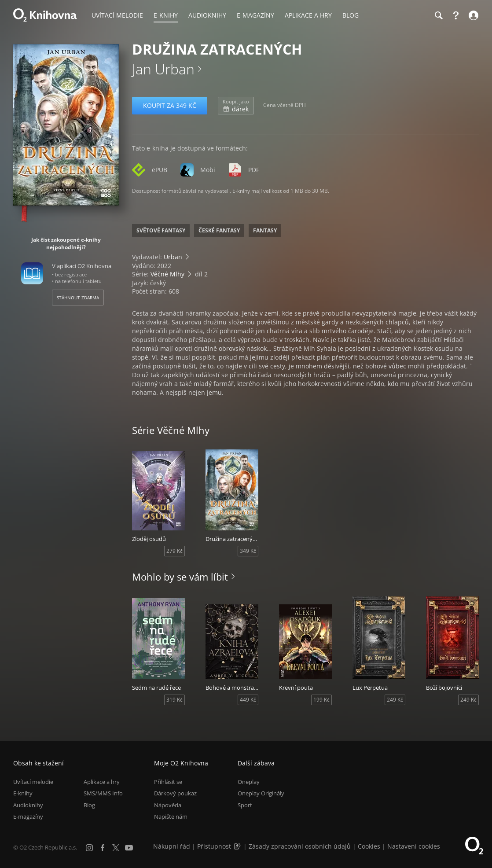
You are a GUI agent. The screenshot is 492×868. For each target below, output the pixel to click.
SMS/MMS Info (103, 793)
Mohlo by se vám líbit (180, 577)
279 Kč (174, 551)
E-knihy (23, 793)
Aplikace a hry (102, 782)
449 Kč (248, 700)
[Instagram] (89, 848)
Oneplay (249, 782)
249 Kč (395, 700)
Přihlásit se (168, 782)
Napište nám (171, 817)
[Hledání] (438, 15)
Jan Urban (163, 69)
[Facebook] (103, 848)
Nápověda (168, 805)
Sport (245, 805)
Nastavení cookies (414, 846)
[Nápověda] (456, 15)
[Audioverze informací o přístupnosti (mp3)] (238, 846)
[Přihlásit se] (472, 15)
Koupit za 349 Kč (170, 105)
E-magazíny (28, 817)
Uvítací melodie (33, 782)
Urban (173, 257)
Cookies (369, 846)
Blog (89, 805)
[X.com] (116, 848)
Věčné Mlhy (167, 274)
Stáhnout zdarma (78, 298)
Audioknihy (28, 805)
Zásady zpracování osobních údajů (300, 846)
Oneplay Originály (261, 793)
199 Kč (321, 700)
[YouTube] (129, 848)
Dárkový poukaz (175, 793)
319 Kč (174, 700)
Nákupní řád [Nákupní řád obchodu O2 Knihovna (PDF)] (172, 846)
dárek (236, 106)
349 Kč (248, 551)
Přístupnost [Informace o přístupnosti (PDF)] (214, 846)
